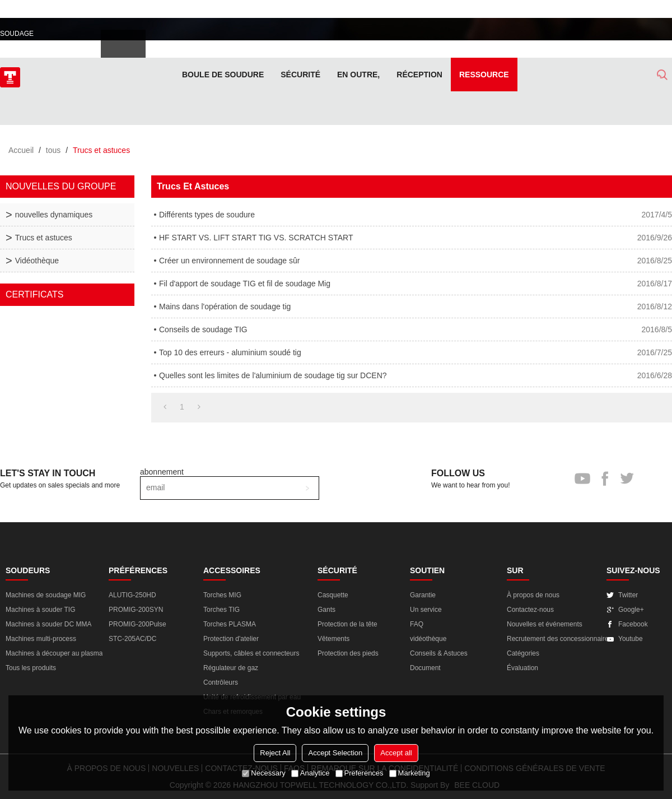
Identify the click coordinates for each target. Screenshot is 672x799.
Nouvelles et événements (545, 624)
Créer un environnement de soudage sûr (229, 261)
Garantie (423, 595)
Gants (326, 610)
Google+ (631, 610)
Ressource (484, 75)
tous (53, 150)
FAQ (417, 624)
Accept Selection (335, 753)
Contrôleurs (221, 682)
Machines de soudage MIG (46, 595)
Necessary (263, 773)
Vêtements (333, 639)
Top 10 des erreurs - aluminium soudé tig (230, 352)
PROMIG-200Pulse (137, 624)
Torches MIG (222, 595)
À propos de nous (533, 595)
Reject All (275, 753)
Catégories (523, 653)
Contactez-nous (530, 610)
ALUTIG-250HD (132, 595)
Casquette (333, 595)
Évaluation (522, 668)
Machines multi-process (41, 639)
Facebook (633, 624)
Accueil (21, 150)
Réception (419, 75)
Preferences (360, 773)
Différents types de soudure (207, 215)
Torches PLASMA (230, 624)
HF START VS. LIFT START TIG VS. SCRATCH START (256, 238)
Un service (426, 610)
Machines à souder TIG (41, 610)
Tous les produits (31, 668)
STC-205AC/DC (132, 639)
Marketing (410, 773)
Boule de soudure (223, 75)
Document (425, 668)
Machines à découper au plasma (54, 653)
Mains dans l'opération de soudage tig (225, 306)
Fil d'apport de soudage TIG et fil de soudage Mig (245, 284)
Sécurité (300, 75)
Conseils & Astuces (439, 653)
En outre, (358, 75)
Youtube (631, 639)
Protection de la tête (347, 624)
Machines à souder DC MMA (48, 624)
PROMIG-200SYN (136, 610)
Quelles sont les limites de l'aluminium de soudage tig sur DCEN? (273, 375)
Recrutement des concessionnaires (559, 639)
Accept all (396, 753)
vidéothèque (428, 639)
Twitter (628, 595)
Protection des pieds (348, 653)
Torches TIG (221, 610)
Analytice (311, 773)
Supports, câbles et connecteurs (251, 653)
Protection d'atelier (231, 639)
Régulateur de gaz (231, 668)
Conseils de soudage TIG (203, 329)
